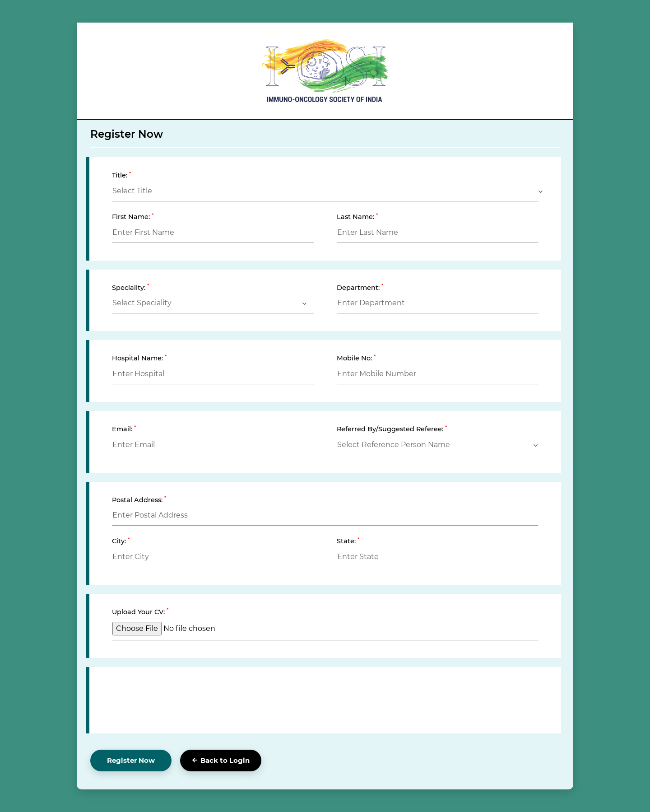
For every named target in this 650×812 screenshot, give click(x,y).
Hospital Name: (139, 358)
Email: (124, 429)
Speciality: (130, 287)
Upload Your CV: (140, 612)
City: (121, 541)
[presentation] (181, 698)
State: (348, 541)
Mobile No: (356, 358)
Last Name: (357, 217)
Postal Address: (139, 500)
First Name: (133, 217)
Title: (121, 175)
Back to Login (221, 760)
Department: (360, 287)
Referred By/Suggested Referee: (392, 429)
